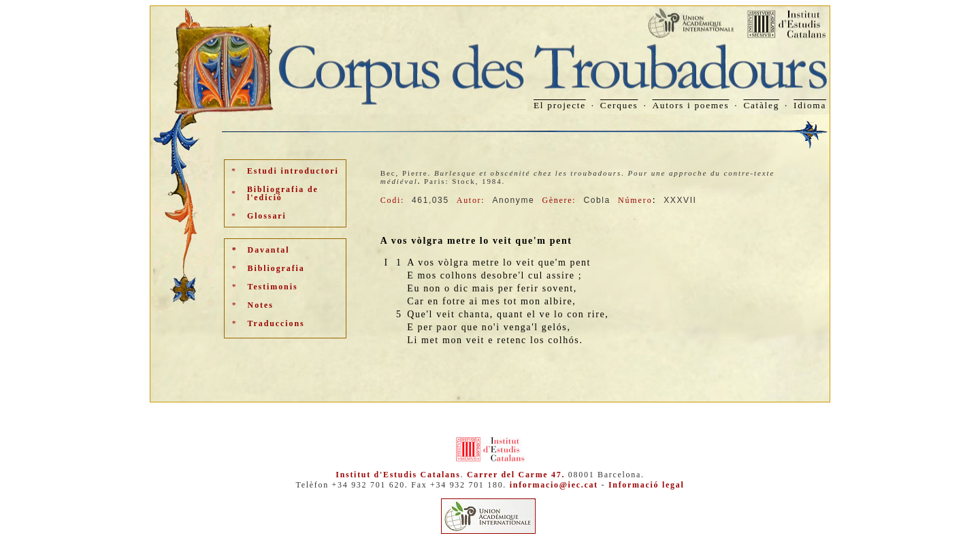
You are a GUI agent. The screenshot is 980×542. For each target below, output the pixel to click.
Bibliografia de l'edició (283, 193)
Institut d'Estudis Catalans (398, 475)
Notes (261, 305)
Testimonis (273, 287)
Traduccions (276, 323)
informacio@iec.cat (554, 485)
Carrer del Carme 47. (516, 475)
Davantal (269, 250)
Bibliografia (276, 268)
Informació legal (647, 485)
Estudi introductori (293, 171)
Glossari (267, 216)
